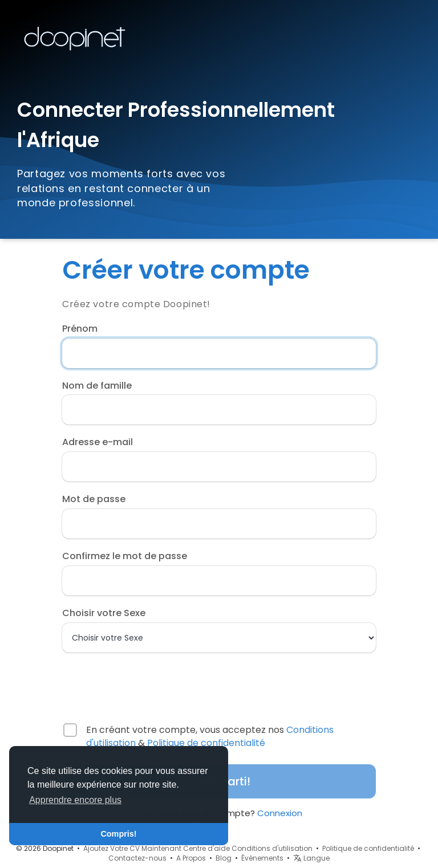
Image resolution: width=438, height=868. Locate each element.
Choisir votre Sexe (104, 613)
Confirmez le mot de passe (125, 556)
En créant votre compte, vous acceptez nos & (210, 737)
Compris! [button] (118, 834)
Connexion (280, 813)
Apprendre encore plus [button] (75, 800)
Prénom (80, 329)
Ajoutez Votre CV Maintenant (132, 848)
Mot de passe (94, 499)
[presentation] (136, 683)
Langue (311, 858)
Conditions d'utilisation (272, 848)
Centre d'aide (206, 848)
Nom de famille (97, 386)
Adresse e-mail (98, 442)
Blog (224, 858)
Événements (262, 858)
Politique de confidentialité (206, 743)
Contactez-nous (137, 858)
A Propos (191, 858)
